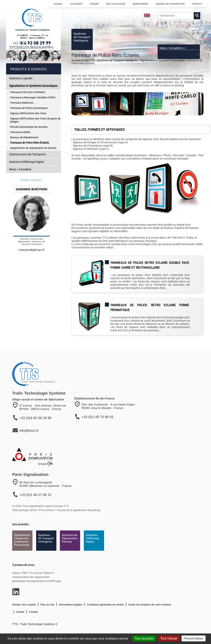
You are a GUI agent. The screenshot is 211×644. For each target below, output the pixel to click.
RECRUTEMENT (141, 4)
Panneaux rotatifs (20, 132)
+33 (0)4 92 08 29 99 (35, 418)
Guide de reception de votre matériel (149, 605)
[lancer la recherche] (197, 16)
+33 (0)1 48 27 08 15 (35, 495)
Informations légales (70, 605)
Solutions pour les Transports (27, 154)
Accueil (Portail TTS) (83, 60)
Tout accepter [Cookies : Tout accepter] (144, 638)
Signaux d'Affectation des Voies (28, 113)
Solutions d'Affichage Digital (26, 162)
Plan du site (47, 605)
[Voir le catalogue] (179, 32)
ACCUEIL (58, 4)
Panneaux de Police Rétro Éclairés (30, 143)
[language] (147, 15)
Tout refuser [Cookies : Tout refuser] (169, 638)
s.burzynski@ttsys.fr (32, 250)
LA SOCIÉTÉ (76, 4)
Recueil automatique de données (29, 127)
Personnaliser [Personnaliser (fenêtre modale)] (194, 638)
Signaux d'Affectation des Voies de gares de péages (35, 120)
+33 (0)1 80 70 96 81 (97, 417)
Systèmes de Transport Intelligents (117, 60)
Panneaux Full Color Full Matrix (28, 92)
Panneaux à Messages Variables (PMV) (33, 97)
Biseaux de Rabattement (24, 137)
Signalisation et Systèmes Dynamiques (33, 86)
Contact (33, 612)
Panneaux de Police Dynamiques (29, 108)
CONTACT (197, 4)
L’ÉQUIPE (94, 4)
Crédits (20, 612)
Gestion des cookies (24, 605)
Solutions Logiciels (21, 78)
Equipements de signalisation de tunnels (33, 148)
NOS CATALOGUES (116, 4)
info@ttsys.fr (29, 431)
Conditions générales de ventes (105, 605)
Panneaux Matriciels (22, 103)
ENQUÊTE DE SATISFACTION (170, 4)
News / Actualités (20, 169)
